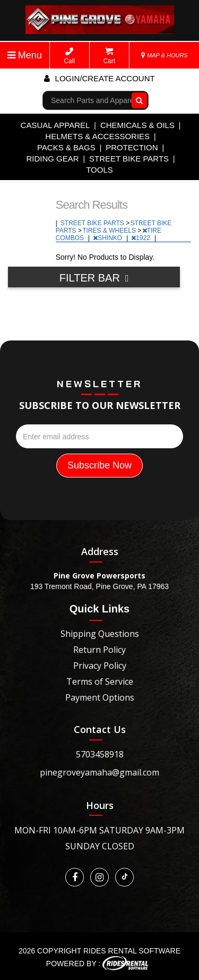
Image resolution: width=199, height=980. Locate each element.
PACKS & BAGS (66, 147)
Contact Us (100, 729)
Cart (109, 56)
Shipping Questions (100, 634)
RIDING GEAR (52, 159)
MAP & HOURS (165, 55)
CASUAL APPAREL (55, 125)
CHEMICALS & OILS (137, 125)
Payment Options (100, 697)
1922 (141, 238)
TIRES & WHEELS (110, 231)
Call (69, 56)
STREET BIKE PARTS (129, 159)
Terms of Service (100, 681)
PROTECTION (132, 147)
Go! (137, 100)
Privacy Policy (100, 666)
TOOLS (99, 170)
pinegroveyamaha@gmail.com (99, 772)
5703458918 (100, 754)
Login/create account (99, 78)
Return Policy (99, 650)
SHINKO (108, 238)
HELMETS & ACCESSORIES (97, 136)
